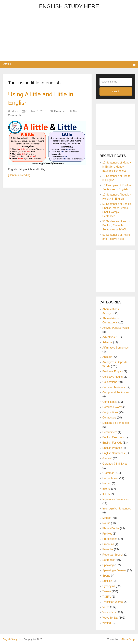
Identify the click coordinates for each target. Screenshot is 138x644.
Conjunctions (110, 412)
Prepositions (110, 539)
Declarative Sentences (116, 423)
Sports (106, 576)
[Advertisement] (69, 37)
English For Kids (112, 443)
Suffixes (107, 581)
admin (14, 112)
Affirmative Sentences (115, 348)
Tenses (107, 591)
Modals (107, 518)
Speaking (108, 565)
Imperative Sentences (115, 499)
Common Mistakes (114, 387)
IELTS (106, 494)
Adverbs (107, 342)
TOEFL (107, 597)
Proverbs (108, 549)
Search (116, 91)
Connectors (109, 418)
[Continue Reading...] (21, 176)
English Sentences (114, 453)
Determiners (110, 432)
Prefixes (107, 534)
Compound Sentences (116, 392)
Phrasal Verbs (111, 528)
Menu (7, 64)
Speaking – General (114, 570)
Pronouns (108, 544)
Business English (113, 371)
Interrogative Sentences (117, 509)
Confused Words (112, 407)
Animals (107, 357)
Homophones (110, 478)
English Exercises (113, 437)
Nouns (106, 523)
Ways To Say (110, 618)
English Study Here (69, 6)
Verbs (106, 607)
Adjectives (109, 337)
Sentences (109, 560)
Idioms (106, 489)
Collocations (110, 382)
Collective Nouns (112, 377)
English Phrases (112, 448)
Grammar (60, 112)
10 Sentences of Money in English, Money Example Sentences (117, 167)
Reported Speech (113, 555)
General (107, 458)
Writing (107, 623)
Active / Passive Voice (116, 328)
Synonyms (109, 586)
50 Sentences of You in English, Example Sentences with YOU (116, 225)
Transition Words (112, 602)
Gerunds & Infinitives (115, 464)
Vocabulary (109, 612)
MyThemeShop (127, 639)
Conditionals (110, 402)
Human (107, 483)
